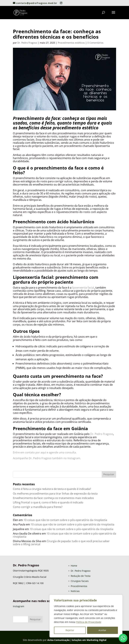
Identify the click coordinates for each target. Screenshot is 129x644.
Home (74, 566)
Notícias (75, 591)
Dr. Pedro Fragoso (27, 43)
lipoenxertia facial (83, 288)
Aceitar (102, 630)
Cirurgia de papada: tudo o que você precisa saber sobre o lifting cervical (61, 543)
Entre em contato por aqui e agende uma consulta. (45, 452)
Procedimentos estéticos (71, 43)
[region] (86, 616)
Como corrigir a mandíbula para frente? (38, 507)
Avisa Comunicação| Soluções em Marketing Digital (77, 640)
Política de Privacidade (89, 622)
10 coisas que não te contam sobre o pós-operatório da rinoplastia (65, 520)
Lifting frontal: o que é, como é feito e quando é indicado (48, 502)
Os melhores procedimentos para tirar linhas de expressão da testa (55, 494)
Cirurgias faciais (80, 581)
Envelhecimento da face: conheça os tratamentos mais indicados (53, 498)
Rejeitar (70, 630)
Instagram (19, 606)
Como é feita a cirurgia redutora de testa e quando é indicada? (52, 489)
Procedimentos (79, 586)
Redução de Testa (81, 576)
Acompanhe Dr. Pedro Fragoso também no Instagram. (47, 458)
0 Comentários (95, 43)
